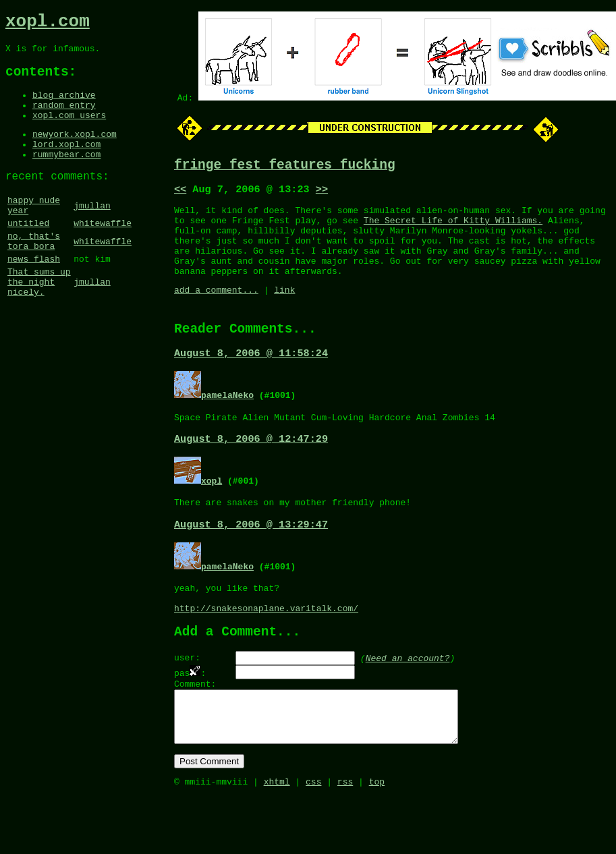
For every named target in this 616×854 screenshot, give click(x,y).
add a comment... (216, 310)
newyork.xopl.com (75, 151)
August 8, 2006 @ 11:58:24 (251, 378)
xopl (212, 509)
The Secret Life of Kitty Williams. (453, 229)
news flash (34, 295)
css (313, 839)
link (284, 310)
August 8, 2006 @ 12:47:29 (251, 467)
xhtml (277, 839)
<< (180, 194)
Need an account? (408, 700)
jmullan (92, 232)
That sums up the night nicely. (39, 322)
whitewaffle (103, 253)
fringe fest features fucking (285, 167)
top (377, 839)
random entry (64, 118)
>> (322, 194)
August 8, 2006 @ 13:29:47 (251, 557)
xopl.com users (69, 130)
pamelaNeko (227, 420)
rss (345, 839)
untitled (28, 253)
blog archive (64, 106)
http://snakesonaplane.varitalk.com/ (266, 646)
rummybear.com (66, 175)
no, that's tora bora (34, 274)
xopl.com (48, 24)
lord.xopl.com (66, 163)
